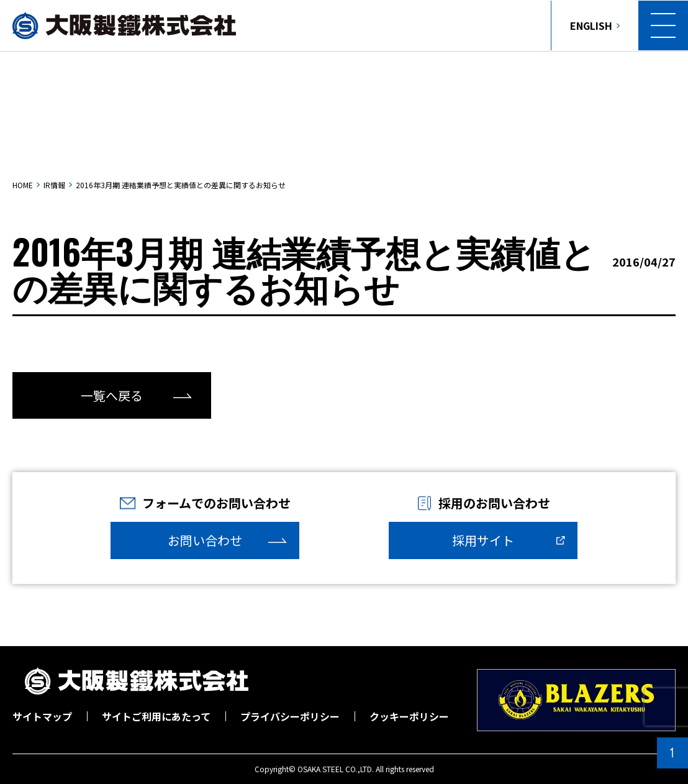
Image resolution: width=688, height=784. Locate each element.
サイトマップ (42, 716)
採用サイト (483, 540)
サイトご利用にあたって (156, 716)
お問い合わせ (205, 540)
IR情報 (54, 185)
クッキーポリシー (409, 716)
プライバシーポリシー (290, 716)
